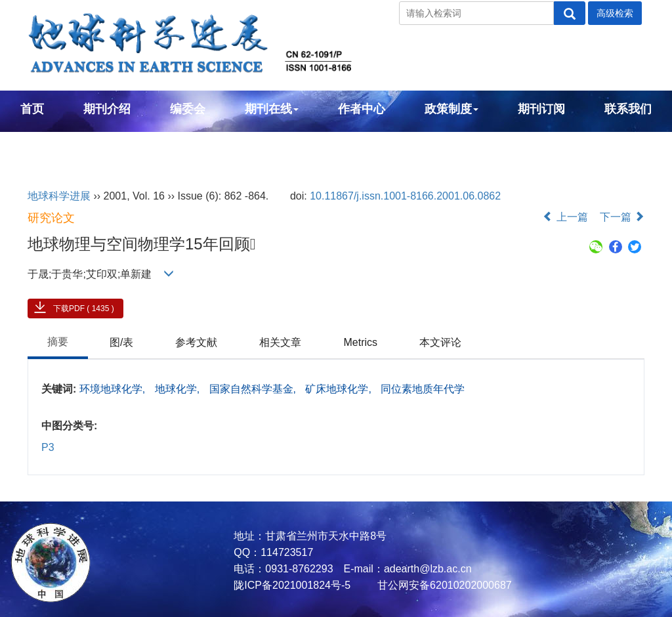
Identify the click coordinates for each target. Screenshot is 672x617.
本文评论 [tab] (440, 342)
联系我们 (628, 109)
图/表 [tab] (121, 342)
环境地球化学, (114, 389)
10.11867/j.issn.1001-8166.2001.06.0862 (405, 196)
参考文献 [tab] (196, 342)
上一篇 (565, 217)
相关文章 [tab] (280, 342)
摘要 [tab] (58, 342)
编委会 (188, 109)
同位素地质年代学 (423, 389)
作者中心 (362, 109)
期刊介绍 (107, 109)
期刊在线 (272, 109)
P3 (48, 447)
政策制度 (451, 109)
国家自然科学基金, (254, 389)
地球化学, (179, 389)
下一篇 (622, 217)
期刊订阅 (541, 109)
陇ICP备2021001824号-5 (292, 585)
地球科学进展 (59, 196)
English (42, 144)
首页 (32, 109)
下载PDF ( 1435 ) (84, 308)
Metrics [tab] (360, 342)
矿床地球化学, (340, 389)
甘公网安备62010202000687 (443, 585)
